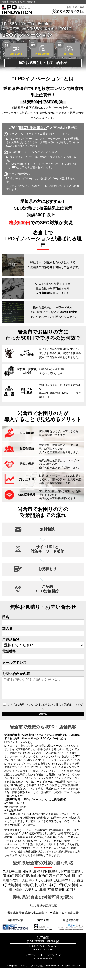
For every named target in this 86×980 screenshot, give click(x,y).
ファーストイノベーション (43, 967)
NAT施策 (43, 949)
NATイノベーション (43, 958)
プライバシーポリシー (43, 974)
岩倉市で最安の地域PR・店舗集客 (19, 2)
